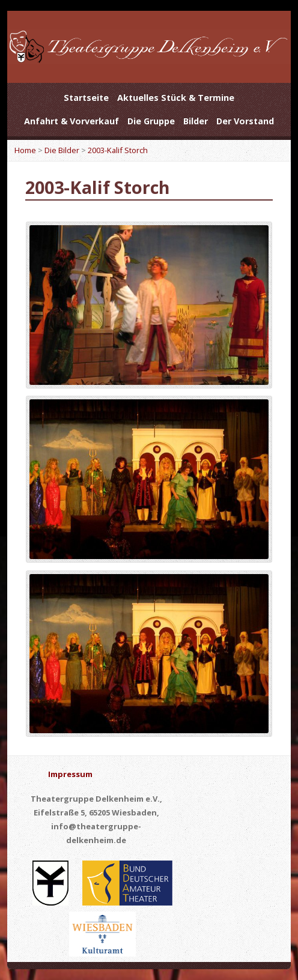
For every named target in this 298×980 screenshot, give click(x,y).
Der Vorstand (245, 121)
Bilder (196, 121)
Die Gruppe (151, 121)
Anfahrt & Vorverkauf (71, 121)
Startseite (86, 98)
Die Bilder (62, 150)
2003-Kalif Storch (118, 150)
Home (25, 150)
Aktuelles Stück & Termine (176, 98)
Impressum (70, 774)
